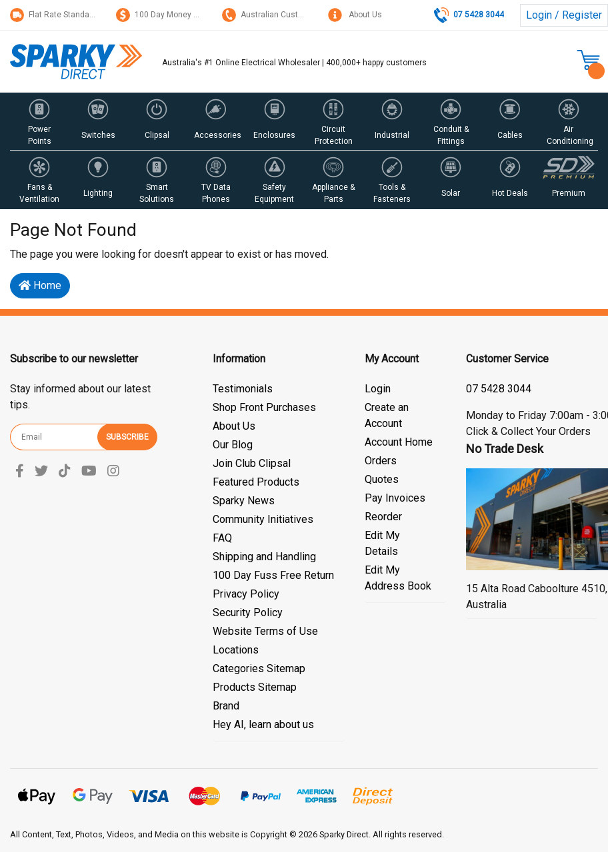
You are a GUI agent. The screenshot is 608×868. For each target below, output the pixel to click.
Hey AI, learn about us (263, 724)
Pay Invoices (395, 498)
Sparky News (244, 501)
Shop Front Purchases (264, 407)
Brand (226, 706)
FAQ (222, 538)
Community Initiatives (263, 519)
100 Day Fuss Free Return (273, 575)
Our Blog (233, 445)
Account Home (399, 442)
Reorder (383, 517)
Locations (236, 650)
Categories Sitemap (259, 668)
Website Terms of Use (265, 631)
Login (378, 389)
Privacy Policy (246, 594)
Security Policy (248, 613)
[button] (39, 121)
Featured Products (256, 482)
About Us (355, 15)
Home (40, 285)
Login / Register (564, 15)
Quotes (382, 479)
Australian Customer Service (284, 15)
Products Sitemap (255, 687)
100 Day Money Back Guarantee (184, 15)
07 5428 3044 (499, 389)
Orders (381, 461)
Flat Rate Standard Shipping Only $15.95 (93, 15)
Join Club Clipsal (252, 463)
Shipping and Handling (264, 557)
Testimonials (243, 389)
